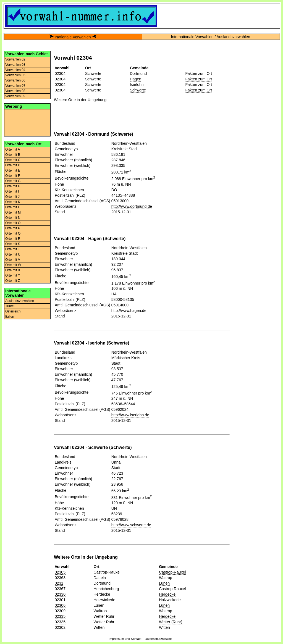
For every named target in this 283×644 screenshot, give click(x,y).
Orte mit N (13, 218)
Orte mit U (13, 254)
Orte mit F (13, 176)
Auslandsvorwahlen (20, 301)
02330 (60, 594)
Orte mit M (13, 212)
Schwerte (138, 90)
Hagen (136, 79)
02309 (60, 611)
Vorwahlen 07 (15, 86)
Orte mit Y (13, 275)
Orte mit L (13, 207)
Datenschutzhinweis (159, 639)
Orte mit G (13, 181)
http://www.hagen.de (129, 311)
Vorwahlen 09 (15, 96)
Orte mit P (13, 228)
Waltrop (166, 578)
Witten (164, 627)
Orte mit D (13, 165)
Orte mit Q (13, 233)
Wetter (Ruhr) (171, 622)
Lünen (164, 583)
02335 (60, 616)
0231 (59, 583)
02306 (60, 605)
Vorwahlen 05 (15, 75)
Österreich (13, 311)
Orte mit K (13, 202)
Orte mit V (13, 260)
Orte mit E (13, 170)
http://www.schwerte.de (131, 525)
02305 (60, 572)
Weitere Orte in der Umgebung (80, 100)
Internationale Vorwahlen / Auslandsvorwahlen (211, 37)
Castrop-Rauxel (172, 572)
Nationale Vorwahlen (73, 37)
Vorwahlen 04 (15, 70)
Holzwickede (170, 600)
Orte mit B (13, 155)
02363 (60, 578)
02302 (60, 627)
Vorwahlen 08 (15, 91)
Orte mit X (13, 270)
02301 (60, 600)
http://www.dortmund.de (132, 206)
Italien (10, 317)
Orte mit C (13, 160)
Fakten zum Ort (198, 73)
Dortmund (138, 73)
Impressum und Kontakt (125, 639)
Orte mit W (13, 265)
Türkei (10, 306)
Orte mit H (13, 186)
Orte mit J (12, 197)
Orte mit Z (13, 281)
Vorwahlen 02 (15, 59)
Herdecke (167, 594)
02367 (60, 589)
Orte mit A (13, 149)
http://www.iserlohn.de (130, 415)
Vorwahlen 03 (15, 65)
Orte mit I (12, 191)
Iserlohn (137, 85)
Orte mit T (13, 249)
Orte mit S (13, 244)
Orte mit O (13, 223)
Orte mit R (13, 239)
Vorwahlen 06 (15, 80)
